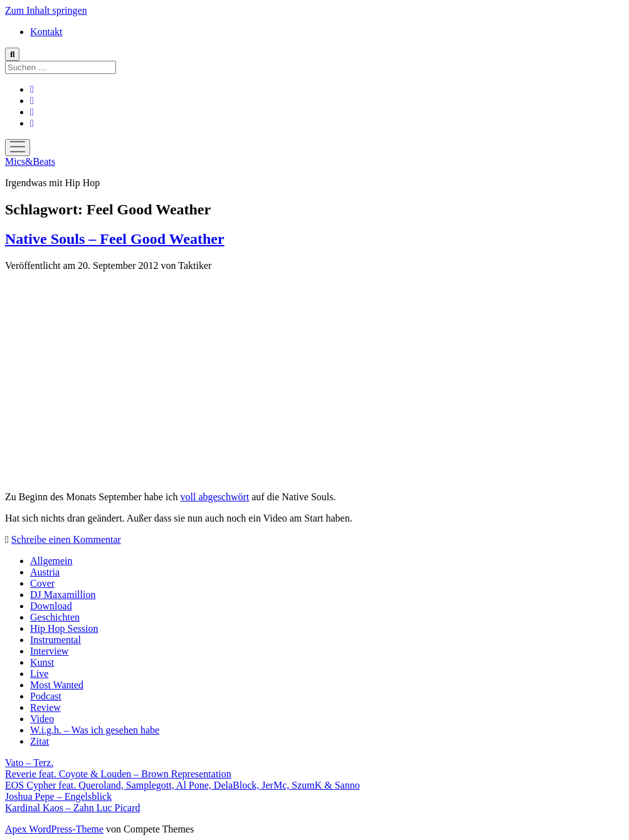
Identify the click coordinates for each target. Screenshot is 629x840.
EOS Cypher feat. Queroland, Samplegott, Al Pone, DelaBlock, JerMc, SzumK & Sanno (182, 785)
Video (42, 719)
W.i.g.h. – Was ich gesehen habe (95, 730)
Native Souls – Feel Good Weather (115, 239)
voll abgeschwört (215, 497)
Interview (49, 651)
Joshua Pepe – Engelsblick (58, 796)
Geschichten (55, 617)
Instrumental (55, 640)
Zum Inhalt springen (46, 10)
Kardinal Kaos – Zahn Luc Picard (72, 808)
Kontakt (46, 32)
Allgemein (51, 561)
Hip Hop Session (64, 628)
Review (45, 707)
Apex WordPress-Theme (54, 829)
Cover (42, 583)
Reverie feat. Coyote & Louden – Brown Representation (118, 774)
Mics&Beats (30, 161)
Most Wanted (57, 685)
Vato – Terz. (29, 763)
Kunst (42, 662)
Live (39, 674)
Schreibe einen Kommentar (66, 539)
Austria (45, 572)
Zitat (40, 741)
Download (51, 606)
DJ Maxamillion (63, 595)
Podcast (46, 696)
